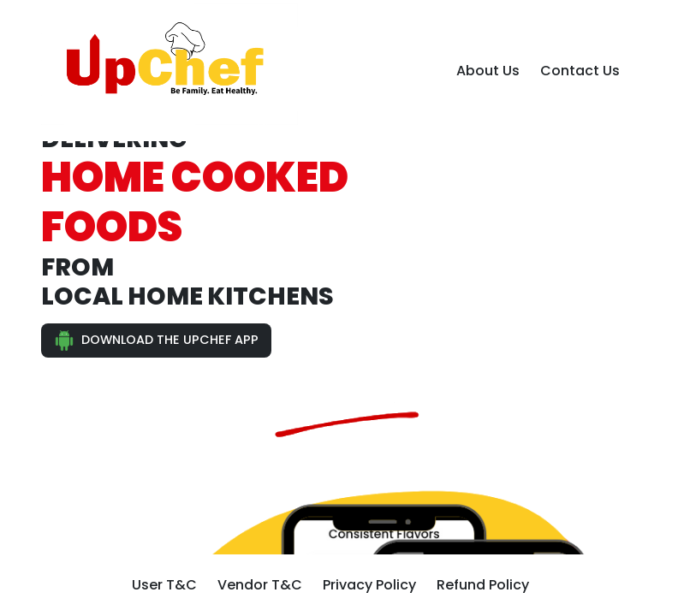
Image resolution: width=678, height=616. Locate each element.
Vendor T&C (260, 585)
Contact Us (580, 71)
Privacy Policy (369, 585)
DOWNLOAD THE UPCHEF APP (156, 341)
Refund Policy (483, 585)
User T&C (164, 585)
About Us (488, 71)
